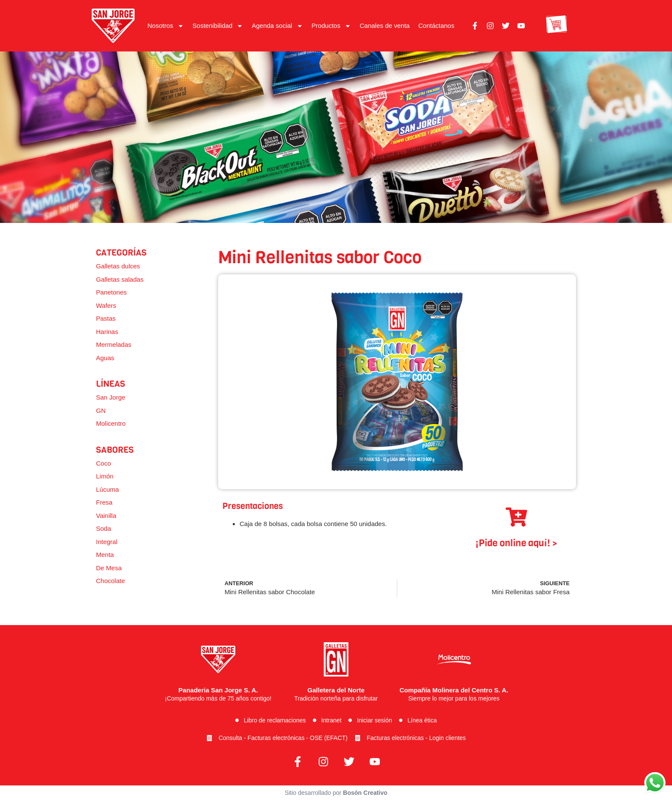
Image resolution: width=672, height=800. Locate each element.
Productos (331, 26)
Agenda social (277, 26)
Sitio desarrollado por (336, 793)
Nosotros (166, 26)
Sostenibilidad (218, 26)
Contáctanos (436, 26)
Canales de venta (385, 26)
